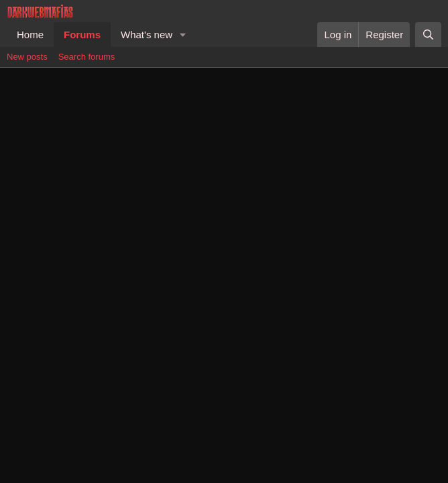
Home (30, 35)
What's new (147, 35)
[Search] (428, 35)
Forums (82, 35)
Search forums (87, 57)
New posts (27, 57)
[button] (183, 35)
